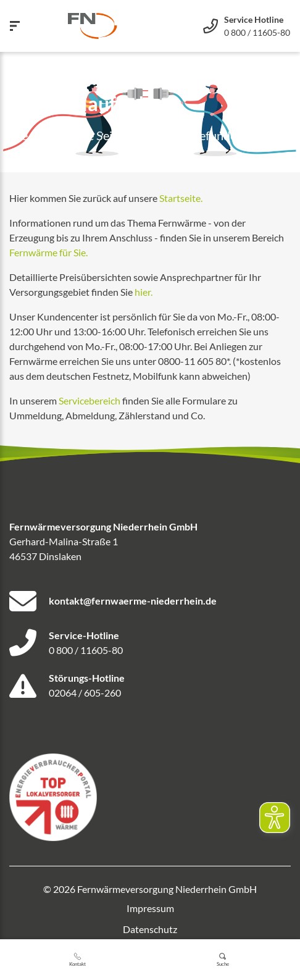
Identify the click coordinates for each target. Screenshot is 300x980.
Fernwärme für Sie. (48, 252)
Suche (223, 960)
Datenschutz (150, 929)
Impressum (150, 908)
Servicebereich (90, 400)
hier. (144, 292)
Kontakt (77, 960)
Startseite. (181, 198)
